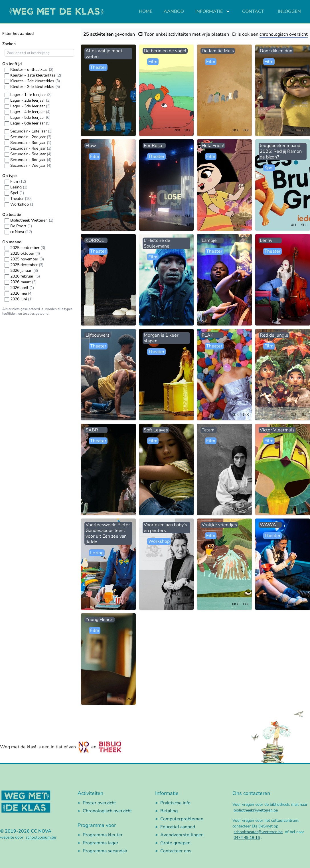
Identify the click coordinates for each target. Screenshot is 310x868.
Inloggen (289, 11)
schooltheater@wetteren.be (258, 832)
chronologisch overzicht (284, 34)
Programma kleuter (103, 835)
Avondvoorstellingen (182, 835)
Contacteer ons (176, 851)
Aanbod (174, 11)
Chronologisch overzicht (107, 811)
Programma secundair (105, 851)
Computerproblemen (182, 819)
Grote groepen (175, 843)
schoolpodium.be (41, 837)
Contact (253, 11)
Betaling (169, 811)
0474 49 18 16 (247, 838)
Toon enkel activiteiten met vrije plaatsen (184, 34)
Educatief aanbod (178, 827)
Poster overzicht (99, 803)
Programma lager (101, 843)
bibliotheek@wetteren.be (256, 810)
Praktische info (175, 803)
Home (146, 11)
